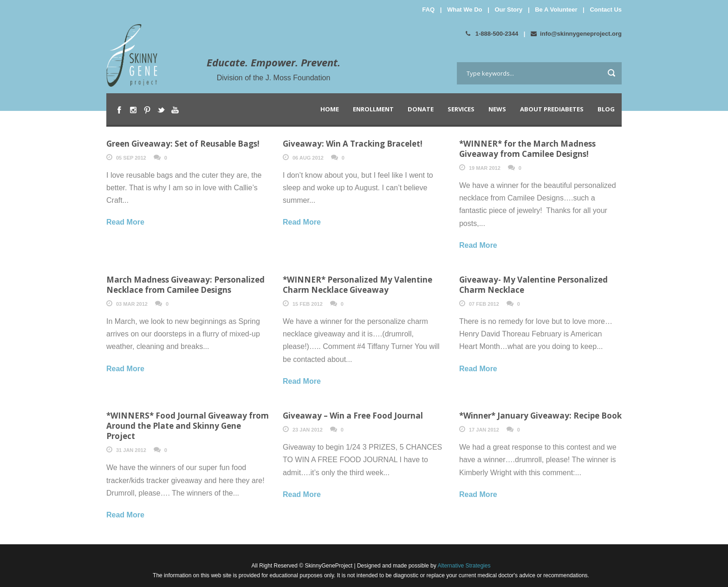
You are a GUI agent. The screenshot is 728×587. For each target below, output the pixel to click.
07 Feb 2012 (484, 304)
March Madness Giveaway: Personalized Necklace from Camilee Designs (185, 285)
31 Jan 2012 (131, 450)
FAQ (428, 10)
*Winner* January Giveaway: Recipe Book (540, 416)
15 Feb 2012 (308, 304)
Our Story (508, 10)
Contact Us (606, 10)
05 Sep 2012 (131, 158)
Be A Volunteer (556, 10)
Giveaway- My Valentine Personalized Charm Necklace (533, 285)
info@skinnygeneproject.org (576, 34)
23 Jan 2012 (308, 430)
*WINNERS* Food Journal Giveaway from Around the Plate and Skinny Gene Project (188, 426)
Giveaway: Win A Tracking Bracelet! (353, 144)
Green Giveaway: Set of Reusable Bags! (183, 144)
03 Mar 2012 (132, 304)
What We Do (465, 10)
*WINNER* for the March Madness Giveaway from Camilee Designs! (527, 149)
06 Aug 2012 (308, 158)
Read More (125, 222)
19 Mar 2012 (485, 168)
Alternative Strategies (464, 566)
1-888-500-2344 (492, 34)
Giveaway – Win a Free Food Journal (353, 416)
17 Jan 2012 (484, 430)
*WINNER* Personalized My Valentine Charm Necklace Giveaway (357, 285)
